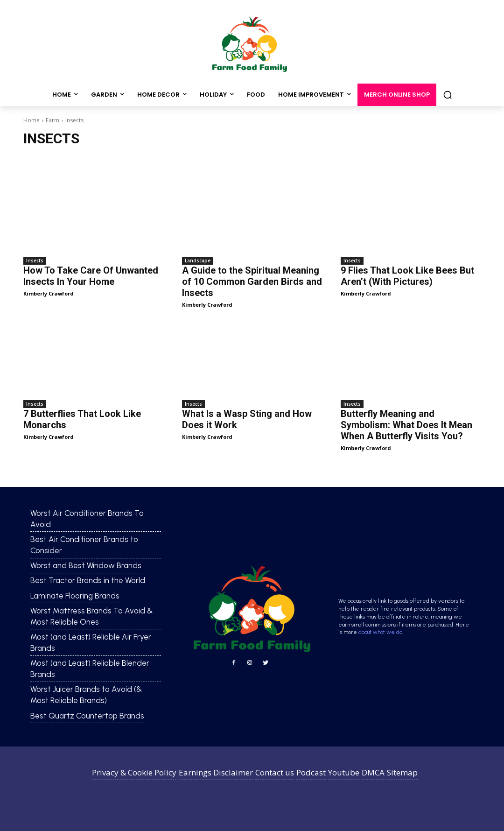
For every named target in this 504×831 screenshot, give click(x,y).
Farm (52, 120)
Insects (35, 261)
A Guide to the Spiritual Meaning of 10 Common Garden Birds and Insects (252, 282)
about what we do (380, 632)
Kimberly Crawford (49, 293)
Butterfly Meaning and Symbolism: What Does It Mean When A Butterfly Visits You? (406, 425)
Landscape (198, 261)
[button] (448, 95)
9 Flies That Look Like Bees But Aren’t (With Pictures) (407, 276)
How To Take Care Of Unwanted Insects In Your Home (91, 276)
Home (31, 120)
